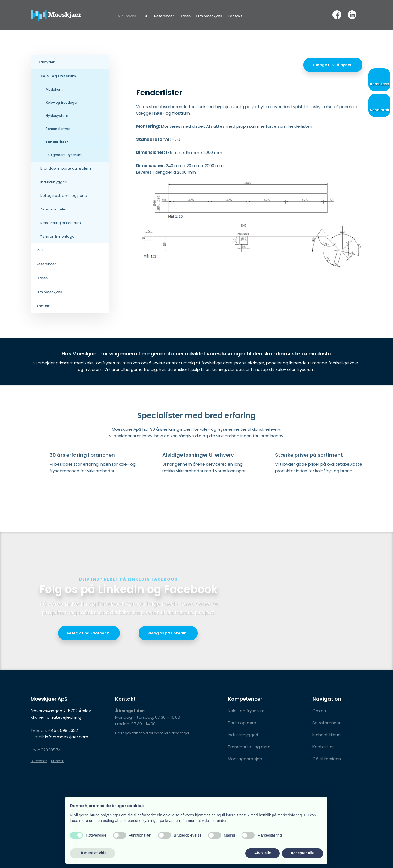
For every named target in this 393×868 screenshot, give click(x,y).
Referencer (164, 16)
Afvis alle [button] (262, 853)
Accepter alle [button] (303, 853)
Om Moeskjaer (209, 16)
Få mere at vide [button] (93, 853)
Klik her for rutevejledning (56, 717)
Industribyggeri (54, 182)
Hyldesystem (57, 116)
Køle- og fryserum (58, 76)
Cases (185, 16)
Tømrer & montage (57, 237)
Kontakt (235, 16)
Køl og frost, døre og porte (64, 196)
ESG (145, 16)
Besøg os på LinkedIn (167, 633)
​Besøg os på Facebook (88, 633)
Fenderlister (57, 142)
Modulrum (54, 89)
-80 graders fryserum (64, 155)
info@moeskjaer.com (67, 737)
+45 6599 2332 (63, 730)
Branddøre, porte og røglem (66, 168)
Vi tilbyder (127, 16)
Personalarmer (58, 129)
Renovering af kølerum (61, 223)
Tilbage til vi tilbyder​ (332, 65)
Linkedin (58, 761)
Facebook (39, 761)
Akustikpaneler (54, 209)
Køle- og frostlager (62, 102)
